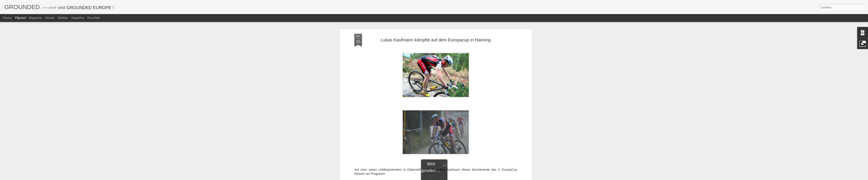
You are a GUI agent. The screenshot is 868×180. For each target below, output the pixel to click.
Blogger (450, 178)
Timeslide (93, 18)
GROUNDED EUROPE (89, 8)
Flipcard (20, 18)
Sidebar (63, 18)
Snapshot (78, 18)
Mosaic (50, 18)
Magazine (35, 18)
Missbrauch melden (465, 178)
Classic (7, 18)
